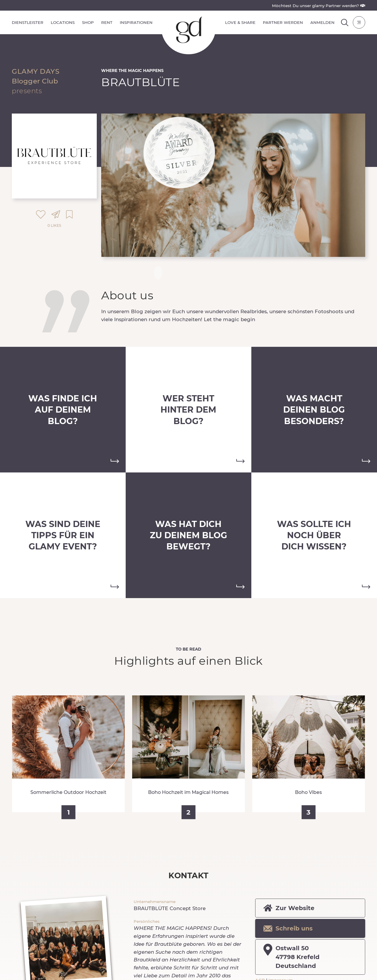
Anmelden (322, 22)
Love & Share (240, 22)
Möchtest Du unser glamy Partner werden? (319, 6)
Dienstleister (28, 22)
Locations (63, 22)
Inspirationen (136, 22)
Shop (88, 22)
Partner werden (283, 22)
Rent (107, 22)
